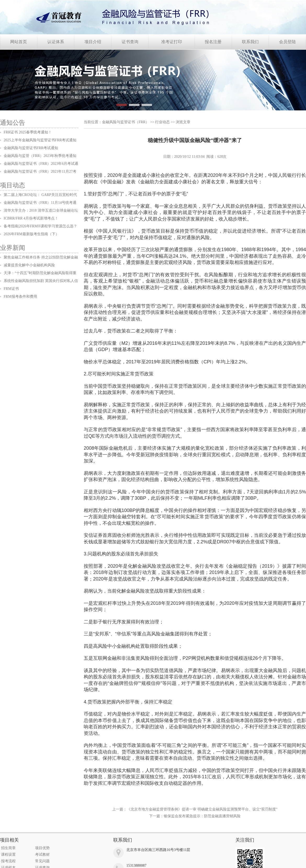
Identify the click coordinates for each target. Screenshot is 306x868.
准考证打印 (172, 42)
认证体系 (56, 42)
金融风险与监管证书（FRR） (126, 122)
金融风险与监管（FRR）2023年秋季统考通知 (40, 156)
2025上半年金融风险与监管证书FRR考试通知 (40, 140)
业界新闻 (13, 248)
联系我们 (250, 42)
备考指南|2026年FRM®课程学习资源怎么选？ (40, 226)
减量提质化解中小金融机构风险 (29, 265)
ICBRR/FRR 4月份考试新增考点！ (31, 218)
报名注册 (213, 42)
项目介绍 (93, 42)
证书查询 (130, 42)
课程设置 (8, 855)
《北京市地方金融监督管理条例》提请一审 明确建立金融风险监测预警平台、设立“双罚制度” (202, 809)
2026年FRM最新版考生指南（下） (31, 234)
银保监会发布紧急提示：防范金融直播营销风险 (202, 816)
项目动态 (13, 185)
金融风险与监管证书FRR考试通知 (31, 148)
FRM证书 (11, 289)
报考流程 (8, 861)
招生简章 (8, 848)
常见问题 (42, 861)
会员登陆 (287, 42)
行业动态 (162, 122)
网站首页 (19, 42)
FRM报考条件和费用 (20, 297)
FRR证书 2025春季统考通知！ (28, 132)
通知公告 (13, 123)
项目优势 (42, 848)
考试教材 (42, 855)
